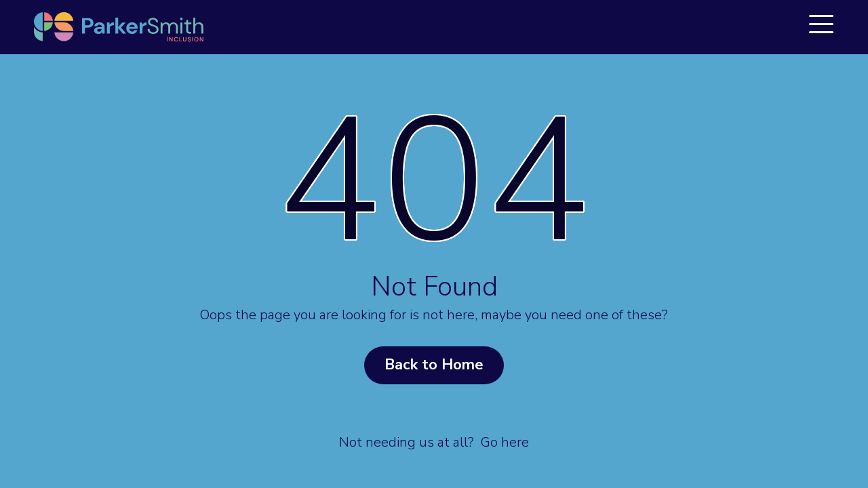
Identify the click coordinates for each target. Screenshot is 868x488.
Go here (505, 442)
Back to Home (434, 365)
